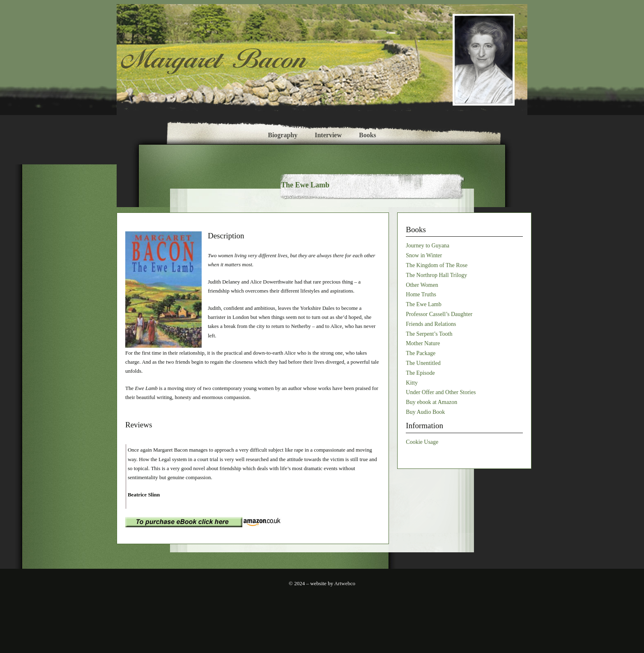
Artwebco (344, 583)
